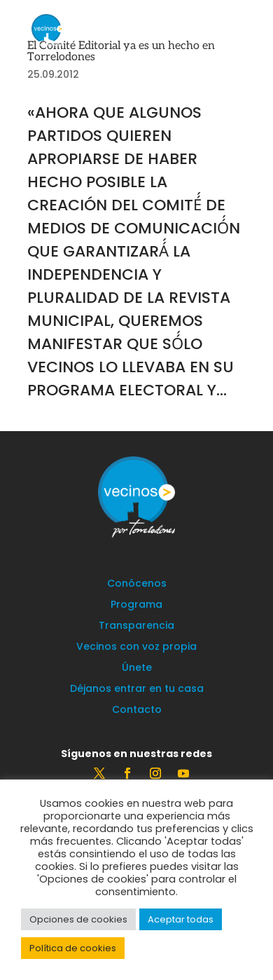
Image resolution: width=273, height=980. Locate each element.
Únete (137, 668)
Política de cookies (73, 948)
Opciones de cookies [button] (78, 919)
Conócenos (137, 584)
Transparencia (136, 626)
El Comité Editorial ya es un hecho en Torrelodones (121, 52)
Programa (136, 605)
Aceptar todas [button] (181, 919)
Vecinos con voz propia (136, 647)
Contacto (137, 710)
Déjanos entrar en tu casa (137, 689)
